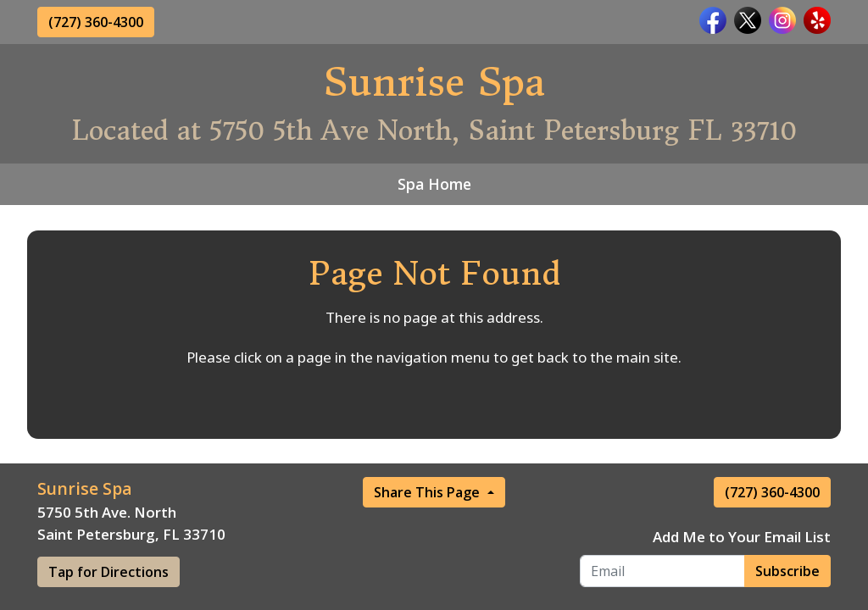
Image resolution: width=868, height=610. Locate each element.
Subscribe (787, 571)
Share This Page (428, 492)
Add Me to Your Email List (742, 537)
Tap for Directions (108, 572)
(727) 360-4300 (96, 22)
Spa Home (434, 184)
